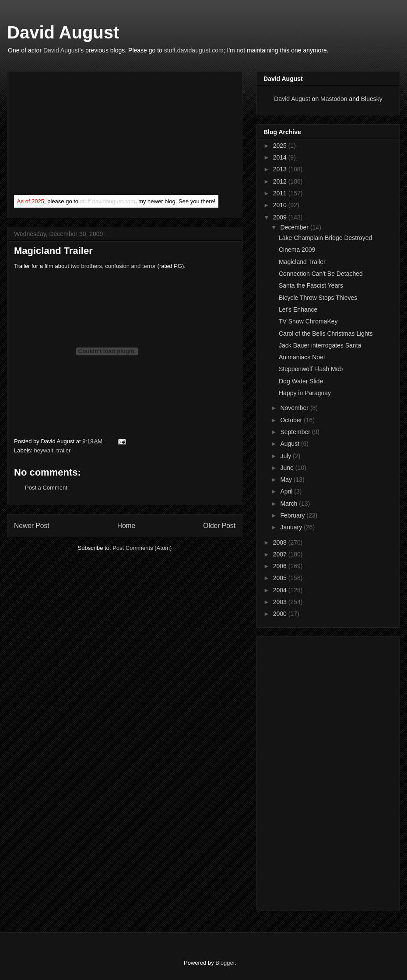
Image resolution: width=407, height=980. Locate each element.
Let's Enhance (298, 309)
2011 (281, 193)
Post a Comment (46, 488)
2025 (281, 146)
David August (63, 32)
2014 (281, 157)
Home (126, 526)
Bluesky (372, 99)
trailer (64, 450)
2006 (281, 566)
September (296, 432)
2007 (281, 554)
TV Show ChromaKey (308, 321)
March (289, 504)
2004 (281, 590)
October (292, 420)
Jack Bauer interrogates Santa (320, 345)
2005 (281, 578)
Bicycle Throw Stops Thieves (318, 298)
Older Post (219, 526)
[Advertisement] (80, 135)
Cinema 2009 (297, 250)
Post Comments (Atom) (142, 548)
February (293, 515)
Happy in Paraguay (305, 393)
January (292, 527)
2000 (281, 614)
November (295, 408)
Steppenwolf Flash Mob (311, 369)
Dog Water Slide (301, 381)
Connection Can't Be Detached (321, 274)
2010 (281, 205)
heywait (44, 450)
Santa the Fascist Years (311, 285)
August (290, 444)
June (288, 468)
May (287, 480)
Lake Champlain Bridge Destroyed (325, 238)
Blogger (225, 963)
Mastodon (334, 99)
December (295, 227)
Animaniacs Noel (302, 357)
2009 (281, 217)
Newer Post (32, 526)
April (287, 491)
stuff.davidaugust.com (194, 50)
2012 (281, 181)
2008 (281, 542)
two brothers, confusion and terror (113, 266)
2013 (281, 169)
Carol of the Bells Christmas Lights (326, 334)
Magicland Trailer (302, 262)
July (286, 456)
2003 (281, 602)
